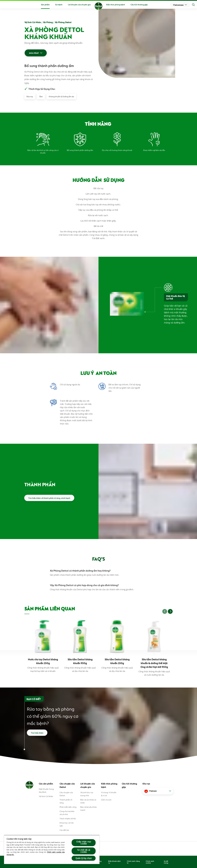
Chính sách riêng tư (133, 862)
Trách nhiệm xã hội (68, 818)
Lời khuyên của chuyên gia (79, 4)
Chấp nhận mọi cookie (84, 843)
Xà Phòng (48, 22)
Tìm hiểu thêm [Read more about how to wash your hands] (37, 733)
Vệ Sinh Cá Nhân (33, 22)
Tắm (41, 96)
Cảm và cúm (106, 800)
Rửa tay (30, 96)
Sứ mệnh (59, 4)
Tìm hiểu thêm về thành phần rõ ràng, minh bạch (49, 498)
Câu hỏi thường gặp (139, 4)
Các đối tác (64, 830)
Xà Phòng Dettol (63, 22)
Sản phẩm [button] (45, 4)
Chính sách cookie (150, 862)
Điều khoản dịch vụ (114, 862)
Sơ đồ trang (166, 862)
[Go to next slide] (170, 611)
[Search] (193, 5)
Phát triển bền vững (68, 807)
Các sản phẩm (46, 784)
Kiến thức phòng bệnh (116, 4)
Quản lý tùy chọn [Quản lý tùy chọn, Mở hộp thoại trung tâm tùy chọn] (84, 858)
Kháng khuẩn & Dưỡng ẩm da (61, 96)
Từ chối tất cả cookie (84, 851)
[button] (158, 791)
